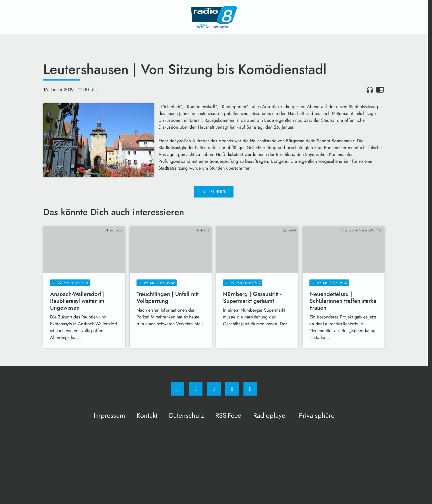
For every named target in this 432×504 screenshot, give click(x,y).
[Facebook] (177, 389)
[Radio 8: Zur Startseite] (214, 17)
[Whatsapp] (214, 389)
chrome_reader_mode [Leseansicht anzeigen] (380, 90)
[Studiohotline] (232, 389)
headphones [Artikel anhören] (370, 90)
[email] (250, 389)
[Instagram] (196, 389)
